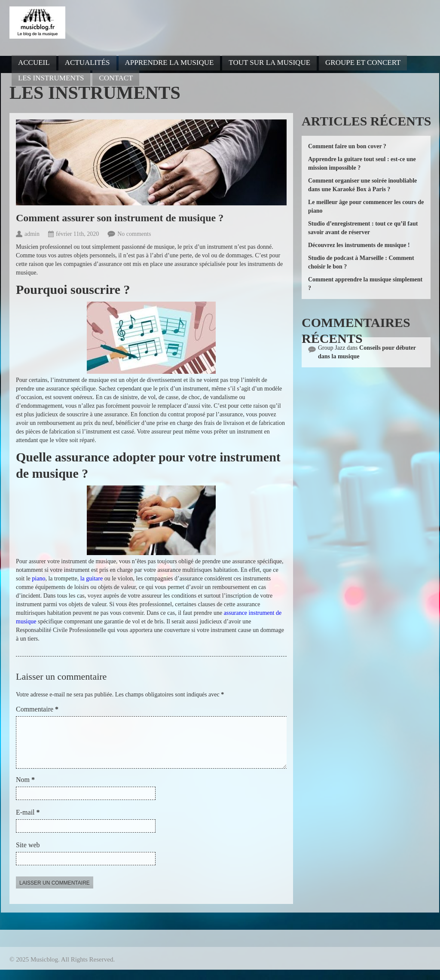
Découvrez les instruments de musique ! (359, 245)
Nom (25, 790)
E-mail (28, 823)
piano (38, 579)
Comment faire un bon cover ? (347, 146)
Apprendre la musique (170, 63)
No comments (134, 234)
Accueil (34, 63)
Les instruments (51, 78)
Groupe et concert (363, 63)
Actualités (87, 63)
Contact (116, 78)
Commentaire (37, 709)
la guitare (92, 579)
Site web (28, 855)
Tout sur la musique (269, 63)
